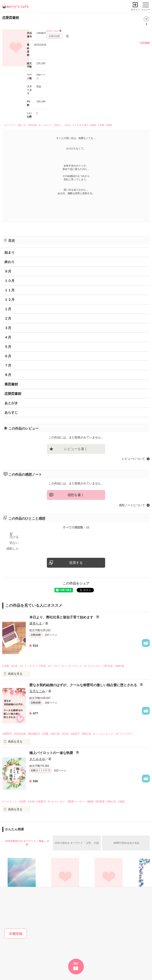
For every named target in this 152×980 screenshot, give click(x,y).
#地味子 (75, 734)
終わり (10, 262)
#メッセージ (45, 125)
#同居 (42, 666)
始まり (10, 252)
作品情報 (145, 43)
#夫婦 (31, 802)
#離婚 (90, 802)
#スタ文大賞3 (80, 125)
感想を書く (76, 495)
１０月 (10, 281)
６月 (8, 356)
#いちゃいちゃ (93, 666)
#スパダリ (54, 666)
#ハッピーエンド (72, 666)
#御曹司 (7, 734)
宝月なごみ (37, 691)
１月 (8, 309)
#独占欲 (87, 734)
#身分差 (55, 734)
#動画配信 (34, 734)
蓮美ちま (36, 623)
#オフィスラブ (28, 666)
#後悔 (109, 125)
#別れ (68, 125)
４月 (8, 337)
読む (76, 963)
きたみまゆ (37, 759)
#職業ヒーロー (76, 802)
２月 (8, 318)
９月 (8, 271)
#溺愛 (6, 666)
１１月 (10, 290)
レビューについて (133, 459)
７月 (8, 365)
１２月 (10, 300)
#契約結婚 (20, 734)
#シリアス (10, 125)
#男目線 (32, 125)
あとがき (11, 403)
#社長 (14, 666)
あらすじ (11, 412)
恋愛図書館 (13, 394)
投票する (76, 563)
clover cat (51, 31)
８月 (8, 375)
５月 (8, 347)
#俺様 (121, 802)
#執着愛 (100, 802)
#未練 (101, 125)
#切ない (58, 125)
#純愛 (93, 125)
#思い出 (22, 125)
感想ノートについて (132, 505)
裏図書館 (11, 384)
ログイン (135, 10)
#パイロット (10, 802)
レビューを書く (76, 449)
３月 (8, 328)
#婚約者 (119, 666)
